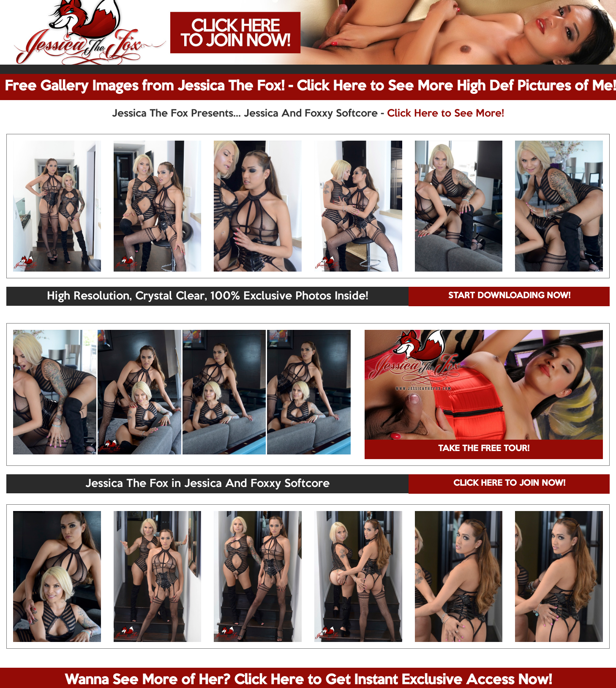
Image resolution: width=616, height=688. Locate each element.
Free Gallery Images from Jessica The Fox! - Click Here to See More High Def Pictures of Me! (310, 87)
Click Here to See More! (446, 114)
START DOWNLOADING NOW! (509, 296)
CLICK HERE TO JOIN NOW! (509, 484)
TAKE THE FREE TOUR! (484, 449)
